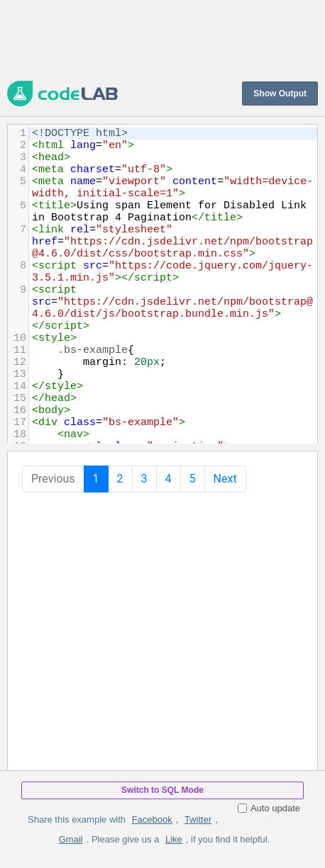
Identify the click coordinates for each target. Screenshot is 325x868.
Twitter (198, 819)
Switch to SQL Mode (162, 790)
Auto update (269, 808)
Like (174, 839)
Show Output (280, 94)
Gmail (71, 839)
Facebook (152, 819)
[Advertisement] (162, 39)
